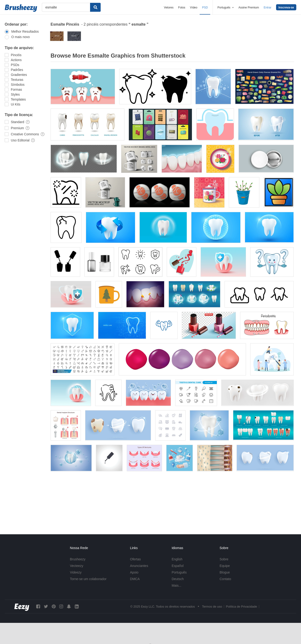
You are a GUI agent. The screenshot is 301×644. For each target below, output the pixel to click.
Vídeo (194, 8)
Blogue (225, 572)
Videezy (76, 572)
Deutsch (178, 579)
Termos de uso (212, 607)
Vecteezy (77, 566)
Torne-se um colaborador (88, 579)
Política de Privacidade (242, 607)
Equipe (225, 566)
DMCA (135, 579)
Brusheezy (78, 559)
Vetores (169, 8)
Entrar (267, 8)
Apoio (134, 572)
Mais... (176, 585)
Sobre (224, 559)
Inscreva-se (286, 8)
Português (179, 572)
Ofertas (135, 559)
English (177, 559)
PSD (205, 8)
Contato (225, 579)
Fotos (182, 8)
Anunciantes (139, 566)
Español (178, 566)
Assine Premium (249, 8)
